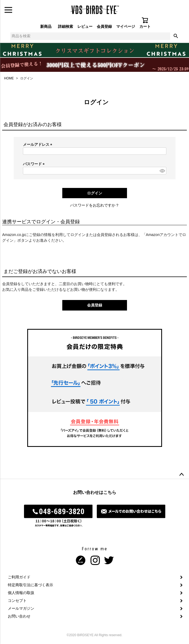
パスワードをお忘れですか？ (95, 205)
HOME (9, 78)
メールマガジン (21, 608)
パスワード (35, 164)
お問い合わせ (19, 616)
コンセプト (17, 601)
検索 (176, 36)
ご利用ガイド (19, 577)
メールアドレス (39, 144)
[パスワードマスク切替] (162, 171)
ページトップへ (181, 475)
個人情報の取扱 (21, 593)
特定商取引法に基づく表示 (30, 585)
